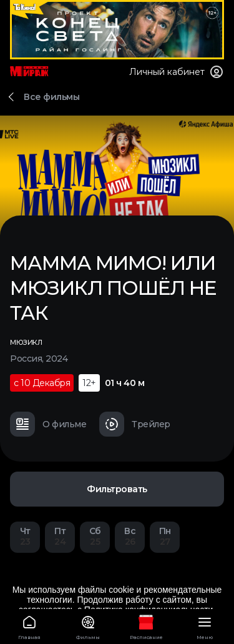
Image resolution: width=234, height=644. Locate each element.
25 (95, 536)
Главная (29, 626)
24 (60, 536)
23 (25, 536)
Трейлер (135, 424)
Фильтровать (117, 489)
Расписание (147, 626)
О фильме (48, 424)
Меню (205, 626)
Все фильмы (51, 97)
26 (130, 536)
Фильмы (88, 626)
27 (165, 536)
